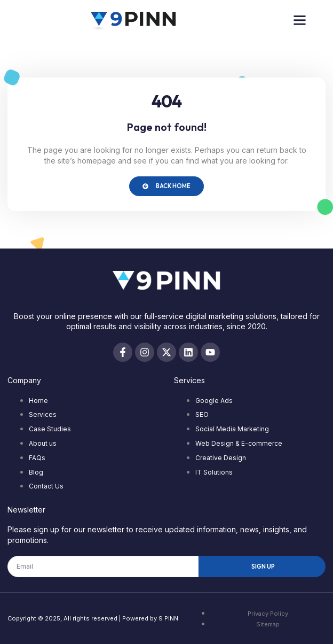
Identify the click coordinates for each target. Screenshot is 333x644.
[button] (300, 20)
